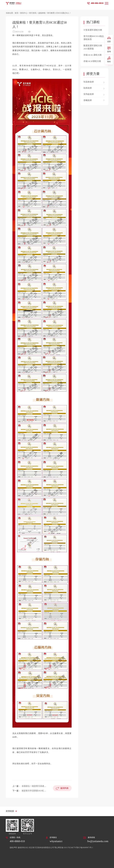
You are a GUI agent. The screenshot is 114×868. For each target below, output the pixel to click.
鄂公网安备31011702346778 (65, 848)
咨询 (109, 49)
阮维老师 (88, 88)
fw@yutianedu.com (98, 841)
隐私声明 (14, 848)
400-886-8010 (97, 3)
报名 (109, 59)
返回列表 (64, 788)
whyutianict (56, 841)
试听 (109, 39)
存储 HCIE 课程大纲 (92, 55)
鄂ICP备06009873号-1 (85, 848)
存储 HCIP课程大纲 (92, 61)
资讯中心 (24, 13)
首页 (17, 13)
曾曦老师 (88, 100)
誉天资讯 (33, 13)
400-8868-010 (17, 841)
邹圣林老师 (89, 82)
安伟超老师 (89, 94)
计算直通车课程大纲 (93, 30)
